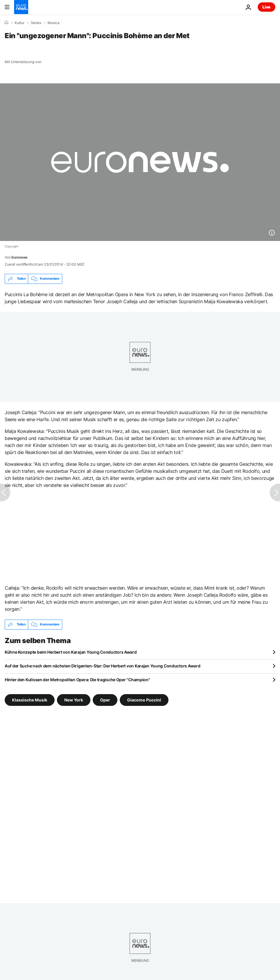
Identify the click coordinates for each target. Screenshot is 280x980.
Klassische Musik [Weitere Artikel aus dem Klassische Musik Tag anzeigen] (30, 700)
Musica (54, 23)
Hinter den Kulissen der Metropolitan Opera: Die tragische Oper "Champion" (77, 680)
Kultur (20, 23)
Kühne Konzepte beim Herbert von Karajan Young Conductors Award (71, 652)
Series (36, 23)
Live (266, 7)
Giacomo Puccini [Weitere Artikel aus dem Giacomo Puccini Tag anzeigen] (144, 700)
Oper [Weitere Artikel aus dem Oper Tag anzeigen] (105, 700)
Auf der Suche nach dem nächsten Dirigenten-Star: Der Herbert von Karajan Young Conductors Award (102, 666)
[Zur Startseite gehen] (21, 7)
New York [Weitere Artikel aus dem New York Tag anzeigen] (74, 700)
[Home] (6, 23)
